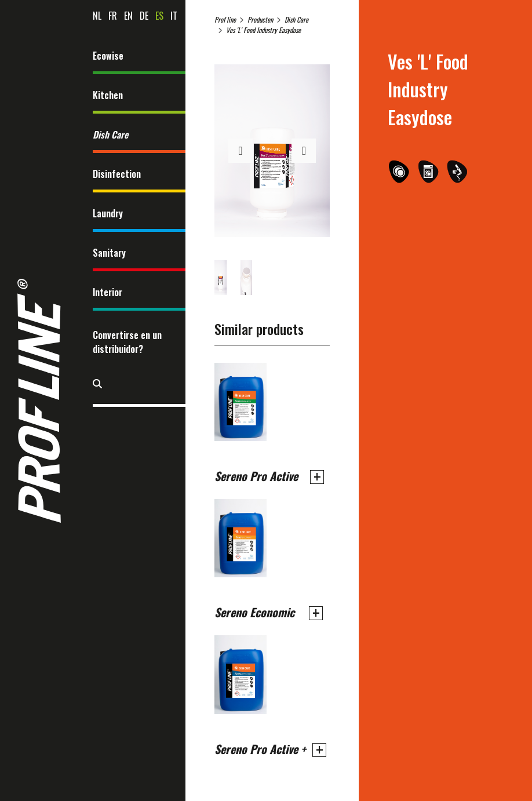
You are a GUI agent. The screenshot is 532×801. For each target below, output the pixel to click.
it (174, 16)
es (159, 16)
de (144, 16)
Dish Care (110, 134)
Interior (108, 292)
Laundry (108, 213)
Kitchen (108, 95)
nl (97, 16)
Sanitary (109, 253)
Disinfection (117, 174)
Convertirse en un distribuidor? (127, 342)
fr (113, 16)
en (128, 16)
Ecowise (108, 56)
